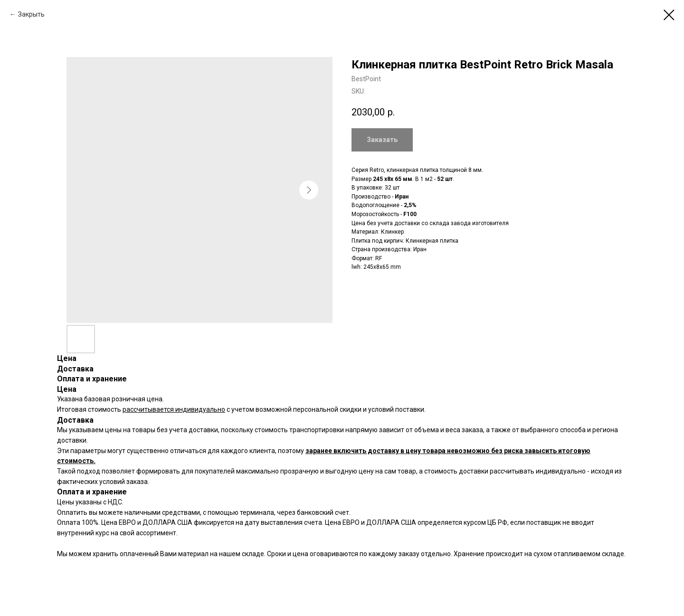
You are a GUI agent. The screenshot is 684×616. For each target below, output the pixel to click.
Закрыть (31, 14)
